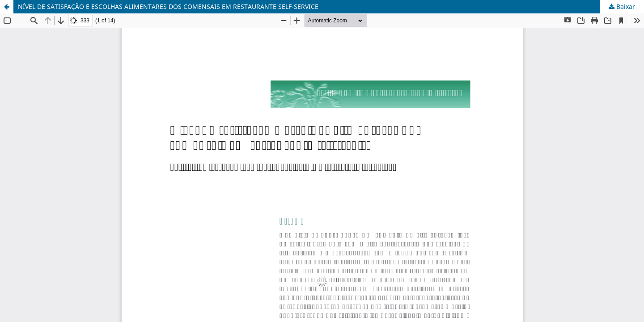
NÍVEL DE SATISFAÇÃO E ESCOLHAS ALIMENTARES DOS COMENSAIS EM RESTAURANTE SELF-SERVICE (168, 6)
